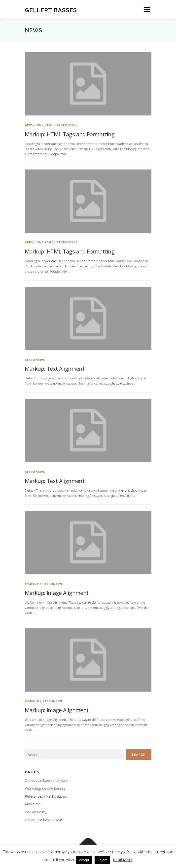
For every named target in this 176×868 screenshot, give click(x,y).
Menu (147, 9)
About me (33, 804)
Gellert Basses (51, 10)
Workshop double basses (45, 788)
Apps (29, 125)
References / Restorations (46, 796)
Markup (32, 584)
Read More (123, 860)
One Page (45, 125)
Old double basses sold (43, 820)
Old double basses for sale (46, 780)
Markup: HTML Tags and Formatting (70, 134)
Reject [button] (102, 860)
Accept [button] (84, 860)
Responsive (67, 125)
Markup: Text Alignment (55, 368)
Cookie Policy (36, 812)
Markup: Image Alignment (57, 593)
